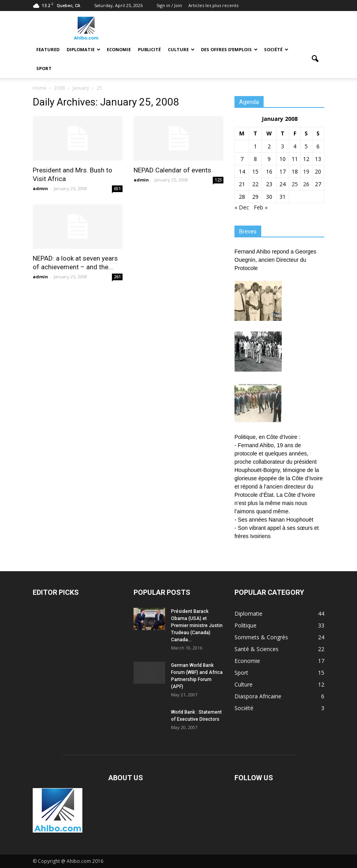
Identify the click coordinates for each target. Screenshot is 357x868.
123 (218, 180)
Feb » (261, 207)
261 (117, 277)
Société (276, 49)
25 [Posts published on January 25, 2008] (295, 184)
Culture (181, 49)
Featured (48, 49)
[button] (315, 59)
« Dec (242, 207)
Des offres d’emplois (229, 49)
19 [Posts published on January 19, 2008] (306, 171)
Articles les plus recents (213, 5)
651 (117, 189)
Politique (245, 625)
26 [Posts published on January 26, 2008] (306, 184)
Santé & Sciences (257, 649)
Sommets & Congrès (261, 637)
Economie (119, 49)
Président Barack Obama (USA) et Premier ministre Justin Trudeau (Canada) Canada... (197, 626)
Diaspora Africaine (258, 696)
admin (40, 188)
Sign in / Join (169, 5)
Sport (44, 68)
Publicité (149, 49)
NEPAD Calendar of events (172, 170)
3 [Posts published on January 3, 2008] (283, 146)
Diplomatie (84, 49)
